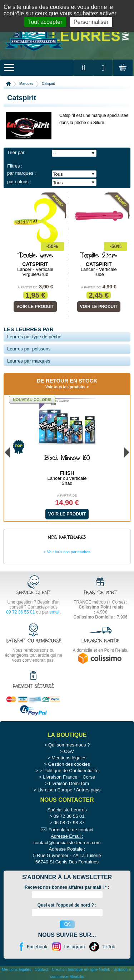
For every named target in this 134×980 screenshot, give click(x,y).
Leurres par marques (29, 361)
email (54, 612)
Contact (41, 969)
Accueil (8, 84)
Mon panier (122, 74)
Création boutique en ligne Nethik (81, 969)
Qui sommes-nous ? (69, 745)
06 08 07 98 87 (69, 823)
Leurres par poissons (29, 349)
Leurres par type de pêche (34, 337)
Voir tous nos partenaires (69, 552)
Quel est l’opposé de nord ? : (67, 905)
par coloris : (19, 182)
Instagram (75, 947)
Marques (26, 84)
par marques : (21, 173)
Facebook (37, 947)
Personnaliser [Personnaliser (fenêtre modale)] (91, 22)
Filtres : (15, 166)
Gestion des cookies (69, 764)
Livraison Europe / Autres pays (69, 790)
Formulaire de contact (71, 830)
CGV (69, 751)
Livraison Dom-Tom (69, 783)
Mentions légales (69, 758)
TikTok (108, 947)
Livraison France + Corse (69, 777)
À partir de (28, 287)
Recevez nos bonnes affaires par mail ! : (67, 887)
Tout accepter (45, 22)
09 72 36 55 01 (20, 612)
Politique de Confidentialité (71, 771)
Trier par (16, 152)
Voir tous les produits (65, 387)
